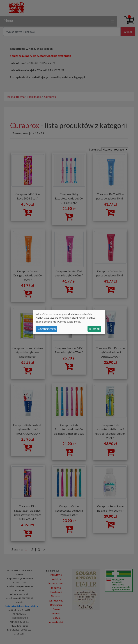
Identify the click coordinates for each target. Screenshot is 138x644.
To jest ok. (94, 329)
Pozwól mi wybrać (47, 329)
